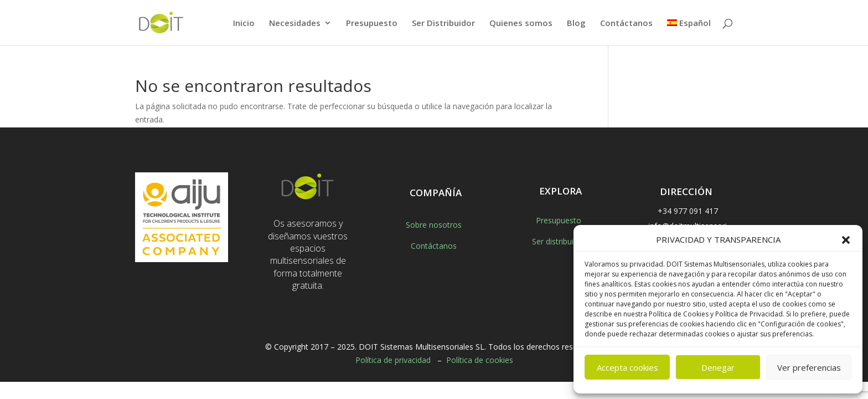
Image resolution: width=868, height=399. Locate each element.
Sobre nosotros (434, 225)
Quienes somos (521, 24)
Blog (576, 24)
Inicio (244, 24)
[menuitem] (689, 32)
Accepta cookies (627, 367)
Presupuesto (372, 24)
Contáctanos (626, 24)
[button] (846, 240)
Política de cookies (480, 360)
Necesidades (295, 24)
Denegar (718, 367)
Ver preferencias (809, 367)
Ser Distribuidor (443, 24)
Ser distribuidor (559, 241)
